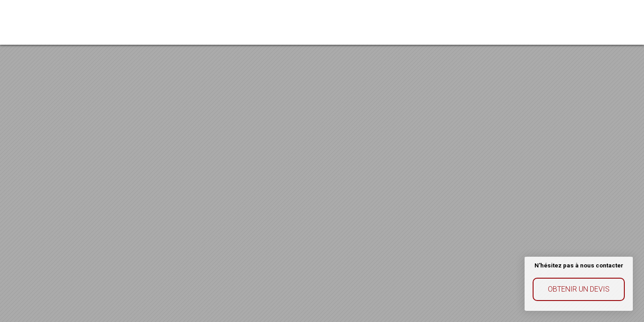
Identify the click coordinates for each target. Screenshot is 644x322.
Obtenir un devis (579, 289)
